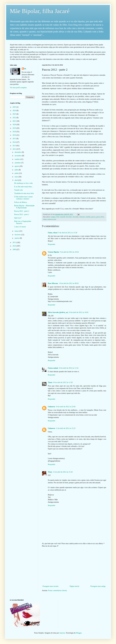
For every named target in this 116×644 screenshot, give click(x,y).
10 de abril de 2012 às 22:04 (66, 407)
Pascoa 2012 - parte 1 (22, 214)
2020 (15, 125)
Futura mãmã (53, 368)
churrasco (82, 217)
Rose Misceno (53, 283)
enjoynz (62, 633)
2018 (15, 132)
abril (16, 180)
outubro (17, 159)
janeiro (17, 238)
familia (88, 217)
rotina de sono (52, 219)
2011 (14, 242)
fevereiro (18, 235)
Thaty (50, 472)
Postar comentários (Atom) (58, 590)
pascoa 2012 (100, 217)
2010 (15, 246)
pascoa (93, 217)
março (17, 231)
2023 (15, 114)
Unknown (51, 407)
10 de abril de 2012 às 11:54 (69, 368)
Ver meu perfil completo (18, 88)
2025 (15, 107)
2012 (15, 149)
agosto (17, 166)
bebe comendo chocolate (64, 217)
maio (17, 177)
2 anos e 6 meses (20, 227)
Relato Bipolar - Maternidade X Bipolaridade (24, 207)
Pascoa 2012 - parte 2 (22, 211)
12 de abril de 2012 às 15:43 (63, 472)
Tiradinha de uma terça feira (24, 193)
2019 (15, 128)
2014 (15, 142)
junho (17, 173)
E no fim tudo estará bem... (24, 187)
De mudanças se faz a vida (23, 183)
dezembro (18, 152)
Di (25, 69)
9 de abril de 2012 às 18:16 (69, 252)
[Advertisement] (74, 566)
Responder (52, 244)
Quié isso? (18, 218)
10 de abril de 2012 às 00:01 (69, 283)
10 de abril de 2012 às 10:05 (79, 312)
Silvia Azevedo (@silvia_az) (58, 312)
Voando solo (18, 190)
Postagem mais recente (50, 586)
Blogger (79, 633)
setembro (18, 163)
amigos (53, 217)
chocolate (76, 217)
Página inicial (74, 586)
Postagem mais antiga (98, 586)
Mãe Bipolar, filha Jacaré (40, 11)
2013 (15, 146)
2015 (15, 139)
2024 (15, 111)
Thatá (50, 382)
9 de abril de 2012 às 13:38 (68, 233)
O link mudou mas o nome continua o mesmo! (23, 198)
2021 (15, 121)
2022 (15, 118)
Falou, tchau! (53, 233)
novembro (18, 156)
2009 (15, 250)
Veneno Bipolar (54, 252)
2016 (15, 135)
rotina (45, 219)
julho (17, 170)
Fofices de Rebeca (21, 202)
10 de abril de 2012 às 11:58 (63, 382)
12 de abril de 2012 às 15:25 (66, 428)
